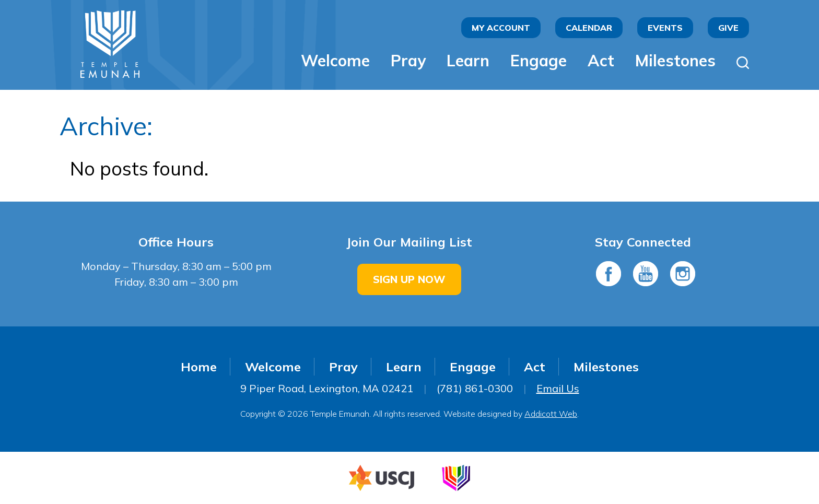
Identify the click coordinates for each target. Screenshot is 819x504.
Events (665, 28)
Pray (408, 61)
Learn (468, 61)
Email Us (558, 388)
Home (199, 367)
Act (601, 61)
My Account (501, 28)
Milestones (675, 61)
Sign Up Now (409, 279)
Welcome (335, 61)
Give (728, 28)
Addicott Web (551, 414)
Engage (539, 61)
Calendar (589, 28)
